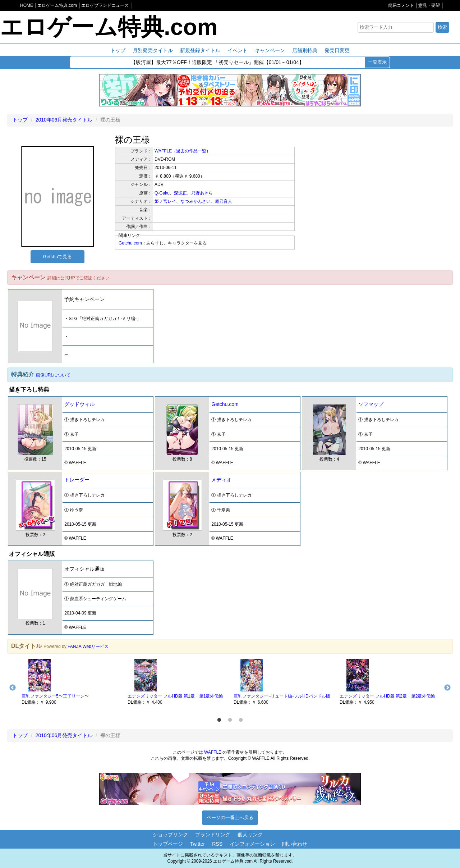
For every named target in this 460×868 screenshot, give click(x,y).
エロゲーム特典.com (109, 27)
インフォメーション (252, 844)
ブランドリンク (213, 835)
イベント (238, 50)
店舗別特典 (305, 50)
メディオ (221, 480)
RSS (217, 844)
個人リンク (250, 835)
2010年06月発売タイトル (64, 120)
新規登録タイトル (200, 50)
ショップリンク (170, 835)
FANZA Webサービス (88, 647)
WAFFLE (163, 151)
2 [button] (230, 720)
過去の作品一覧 (191, 151)
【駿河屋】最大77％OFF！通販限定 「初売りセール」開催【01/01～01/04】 (217, 63)
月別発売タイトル (153, 50)
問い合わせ (295, 844)
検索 (442, 27)
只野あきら (202, 193)
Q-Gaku (162, 193)
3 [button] (241, 720)
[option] (71, 681)
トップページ (168, 844)
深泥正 (180, 193)
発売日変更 (337, 50)
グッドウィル (79, 404)
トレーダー (77, 480)
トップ (118, 50)
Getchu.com (130, 243)
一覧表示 (377, 62)
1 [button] (219, 720)
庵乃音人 (224, 201)
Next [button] (447, 688)
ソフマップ (371, 404)
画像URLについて (53, 375)
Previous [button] (13, 688)
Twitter (197, 844)
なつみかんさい (195, 201)
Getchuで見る (58, 257)
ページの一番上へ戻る (230, 817)
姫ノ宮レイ (165, 201)
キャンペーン (270, 50)
